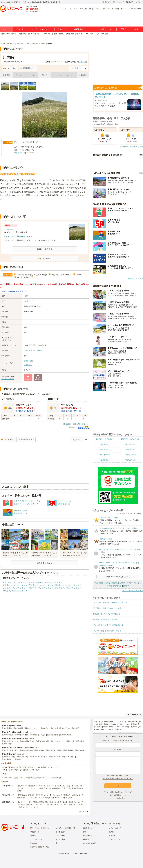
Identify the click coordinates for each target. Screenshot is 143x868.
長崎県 (122, 583)
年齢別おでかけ (81, 29)
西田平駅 (40, 351)
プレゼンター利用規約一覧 (65, 828)
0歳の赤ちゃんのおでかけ (105, 439)
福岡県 (108, 583)
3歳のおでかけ (130, 444)
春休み (99, 9)
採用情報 (86, 839)
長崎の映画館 (39, 750)
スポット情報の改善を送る (12, 291)
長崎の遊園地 (7, 728)
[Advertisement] (45, 208)
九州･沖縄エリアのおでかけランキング (19, 582)
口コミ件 (83, 62)
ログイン (139, 2)
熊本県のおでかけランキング (67, 585)
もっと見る (82, 811)
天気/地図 (83, 75)
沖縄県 (126, 586)
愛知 (49, 34)
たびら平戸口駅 (29, 351)
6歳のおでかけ (105, 455)
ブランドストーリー (116, 828)
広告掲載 (33, 836)
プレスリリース (114, 839)
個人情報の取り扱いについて (118, 776)
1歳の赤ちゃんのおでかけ (130, 439)
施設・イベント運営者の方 (39, 828)
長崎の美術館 (68, 750)
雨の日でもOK (108, 9)
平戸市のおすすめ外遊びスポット (107, 631)
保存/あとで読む (109, 2)
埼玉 (39, 34)
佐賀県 (115, 583)
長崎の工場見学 (8, 735)
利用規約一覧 (34, 832)
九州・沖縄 (100, 34)
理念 (84, 832)
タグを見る (28, 365)
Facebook (33, 843)
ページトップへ (134, 715)
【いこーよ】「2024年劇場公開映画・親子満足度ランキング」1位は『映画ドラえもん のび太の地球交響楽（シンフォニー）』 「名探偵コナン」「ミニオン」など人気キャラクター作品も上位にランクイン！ (50, 805)
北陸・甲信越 (59, 34)
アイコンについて (8, 379)
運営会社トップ (88, 828)
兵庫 (81, 34)
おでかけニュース (104, 29)
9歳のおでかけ (130, 460)
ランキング (62, 29)
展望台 (26, 361)
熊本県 (129, 583)
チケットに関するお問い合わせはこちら (118, 792)
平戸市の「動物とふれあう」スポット (109, 608)
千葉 (35, 34)
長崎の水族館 (79, 750)
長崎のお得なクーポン (10, 741)
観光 (31, 361)
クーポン (32, 75)
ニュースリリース (36, 839)
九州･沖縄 (99, 583)
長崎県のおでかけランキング (41, 585)
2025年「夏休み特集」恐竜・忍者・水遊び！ (18, 767)
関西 (68, 34)
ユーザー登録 (7, 778)
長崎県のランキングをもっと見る (118, 577)
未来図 (111, 832)
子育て (123, 29)
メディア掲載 (61, 839)
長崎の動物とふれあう (37, 735)
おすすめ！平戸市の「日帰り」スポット (110, 602)
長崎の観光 (75, 728)
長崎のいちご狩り (68, 757)
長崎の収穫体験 (53, 735)
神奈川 (30, 34)
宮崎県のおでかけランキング (41, 588)
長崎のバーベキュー (32, 728)
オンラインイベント (41, 29)
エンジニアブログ (89, 843)
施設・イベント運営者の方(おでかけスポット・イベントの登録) (38, 778)
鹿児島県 (118, 586)
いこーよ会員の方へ (118, 798)
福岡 (107, 34)
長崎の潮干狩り (54, 757)
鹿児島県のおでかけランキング (68, 588)
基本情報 (6, 75)
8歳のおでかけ (105, 460)
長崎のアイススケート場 (38, 757)
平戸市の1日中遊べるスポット (106, 619)
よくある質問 (61, 832)
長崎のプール (65, 728)
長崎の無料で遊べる (27, 741)
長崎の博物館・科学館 (54, 750)
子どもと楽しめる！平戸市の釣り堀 (108, 625)
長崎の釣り (45, 728)
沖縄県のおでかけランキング (15, 591)
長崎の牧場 (54, 728)
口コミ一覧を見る (45, 249)
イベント (20, 29)
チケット (19, 75)
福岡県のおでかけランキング (50, 582)
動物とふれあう (120, 9)
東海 (45, 34)
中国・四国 (89, 34)
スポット (7, 29)
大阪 (72, 34)
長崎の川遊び (7, 744)
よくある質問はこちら (118, 795)
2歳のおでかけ (105, 444)
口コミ (45, 75)
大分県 (137, 583)
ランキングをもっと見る (133, 591)
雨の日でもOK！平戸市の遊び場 (107, 614)
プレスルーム (61, 836)
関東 (21, 34)
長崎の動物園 (18, 728)
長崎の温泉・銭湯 (8, 757)
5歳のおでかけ (130, 449)
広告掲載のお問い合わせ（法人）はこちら (118, 779)
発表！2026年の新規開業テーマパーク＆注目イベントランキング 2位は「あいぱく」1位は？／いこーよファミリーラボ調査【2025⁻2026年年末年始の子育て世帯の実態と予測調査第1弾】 (50, 788)
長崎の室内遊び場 (26, 750)
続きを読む (19, 152)
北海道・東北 (6, 34)
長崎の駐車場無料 (42, 741)
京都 (76, 34)
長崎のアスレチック (58, 741)
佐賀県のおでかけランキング (15, 585)
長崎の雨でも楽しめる (10, 750)
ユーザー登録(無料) (126, 2)
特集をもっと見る (135, 278)
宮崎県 (110, 586)
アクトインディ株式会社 (110, 824)
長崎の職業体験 (66, 735)
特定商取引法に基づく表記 (39, 847)
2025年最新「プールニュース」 (49, 767)
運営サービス (87, 836)
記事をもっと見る (45, 563)
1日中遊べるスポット (135, 9)
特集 (136, 29)
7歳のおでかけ (130, 455)
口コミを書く (10, 68)
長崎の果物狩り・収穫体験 (12, 759)
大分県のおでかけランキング (15, 588)
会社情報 (112, 836)
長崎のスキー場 (22, 757)
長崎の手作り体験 (21, 735)
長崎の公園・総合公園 (75, 741)
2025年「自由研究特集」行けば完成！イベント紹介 (21, 770)
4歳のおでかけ (105, 449)
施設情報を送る (28, 68)
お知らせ (57, 75)
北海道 (14, 34)
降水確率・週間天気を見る (74, 424)
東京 (25, 34)
